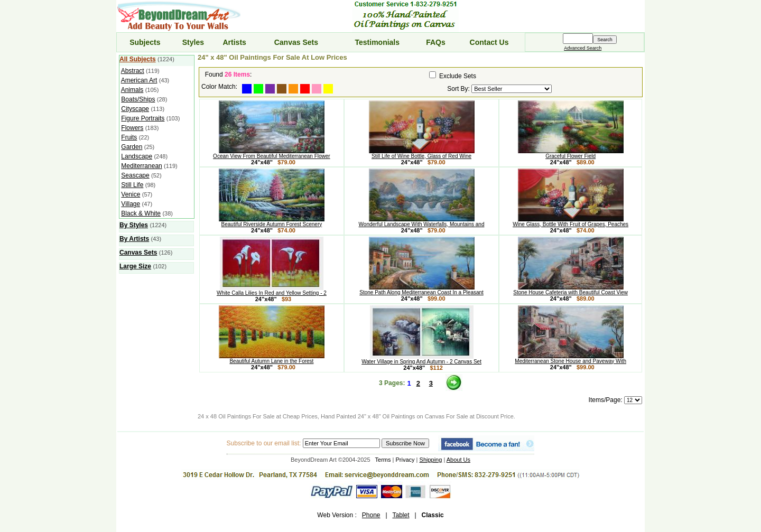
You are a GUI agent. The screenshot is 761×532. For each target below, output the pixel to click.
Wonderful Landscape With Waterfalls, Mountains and (422, 222)
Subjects (145, 42)
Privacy (405, 460)
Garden (132, 147)
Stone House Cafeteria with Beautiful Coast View (570, 290)
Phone (371, 515)
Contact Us (489, 42)
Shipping (431, 460)
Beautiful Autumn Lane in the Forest (272, 359)
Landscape (137, 156)
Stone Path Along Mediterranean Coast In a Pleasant (421, 290)
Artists (234, 42)
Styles (193, 42)
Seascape (135, 175)
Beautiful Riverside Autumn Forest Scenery (272, 222)
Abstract (133, 71)
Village (131, 204)
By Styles (134, 225)
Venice (131, 194)
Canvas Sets (296, 42)
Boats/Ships (138, 99)
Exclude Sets (458, 76)
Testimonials (378, 42)
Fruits (129, 137)
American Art (139, 80)
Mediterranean (141, 166)
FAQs (436, 42)
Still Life (132, 185)
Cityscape (135, 109)
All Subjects (138, 59)
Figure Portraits (143, 118)
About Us (458, 460)
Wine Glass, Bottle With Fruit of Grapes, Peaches (570, 222)
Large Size (135, 266)
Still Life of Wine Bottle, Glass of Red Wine (422, 154)
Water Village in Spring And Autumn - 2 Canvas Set (421, 359)
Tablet (401, 515)
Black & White (141, 213)
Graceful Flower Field (571, 154)
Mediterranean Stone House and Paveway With (570, 359)
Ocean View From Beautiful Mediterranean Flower (272, 154)
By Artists (134, 239)
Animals (132, 90)
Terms (383, 460)
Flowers (132, 128)
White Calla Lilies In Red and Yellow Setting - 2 (272, 291)
